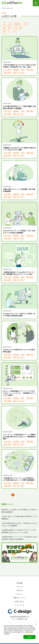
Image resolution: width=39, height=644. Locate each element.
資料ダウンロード (20, 598)
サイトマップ (20, 605)
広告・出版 (7, 24)
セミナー (20, 594)
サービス (20, 587)
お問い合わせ (20, 601)
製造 (26, 24)
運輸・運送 (7, 28)
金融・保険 (18, 28)
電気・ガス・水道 (9, 32)
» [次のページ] (26, 495)
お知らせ (20, 590)
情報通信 (17, 24)
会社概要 (20, 583)
